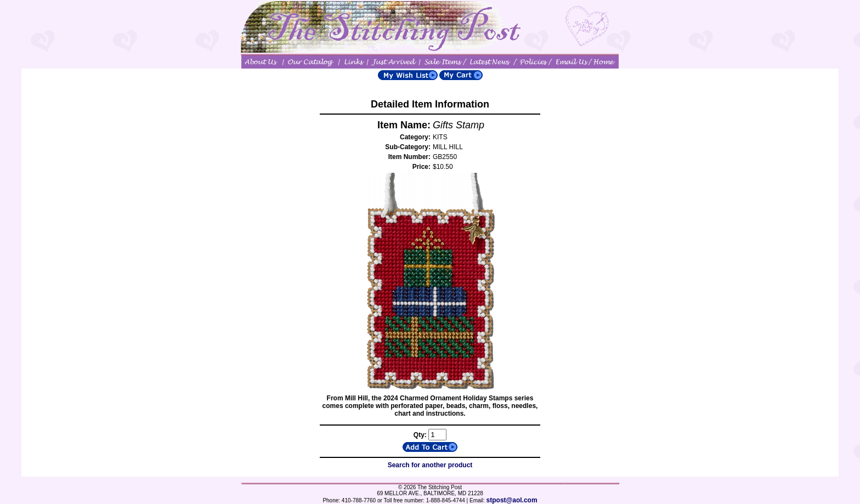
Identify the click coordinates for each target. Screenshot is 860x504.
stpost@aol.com (512, 500)
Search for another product (430, 465)
